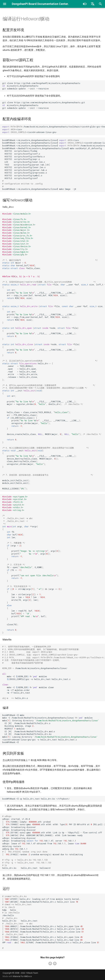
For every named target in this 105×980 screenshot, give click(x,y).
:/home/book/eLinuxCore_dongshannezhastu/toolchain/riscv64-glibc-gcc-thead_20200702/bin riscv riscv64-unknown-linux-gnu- (54, 129)
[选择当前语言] (93, 4)
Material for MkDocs (22, 976)
